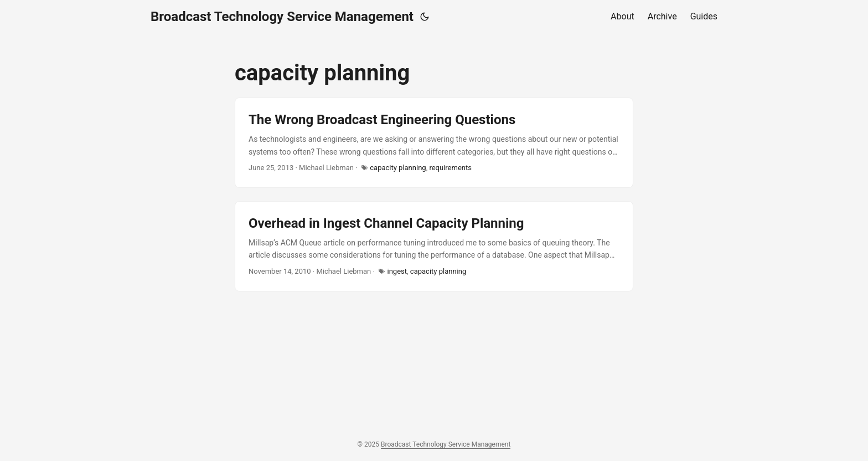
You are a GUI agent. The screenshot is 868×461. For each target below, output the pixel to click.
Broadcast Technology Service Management (282, 17)
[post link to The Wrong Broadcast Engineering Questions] (434, 143)
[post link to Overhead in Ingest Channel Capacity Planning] (434, 246)
